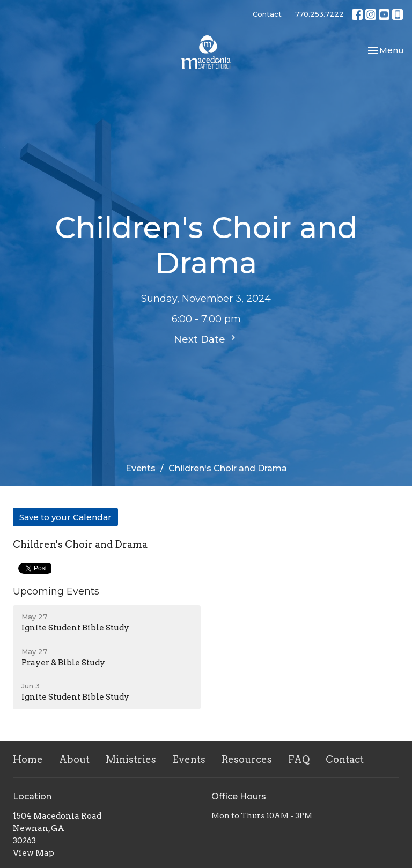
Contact (267, 14)
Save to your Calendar (65, 517)
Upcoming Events (56, 591)
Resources (247, 759)
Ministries (131, 759)
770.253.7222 (319, 14)
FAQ (299, 759)
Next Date (206, 339)
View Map (34, 853)
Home (28, 759)
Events (141, 468)
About (74, 759)
